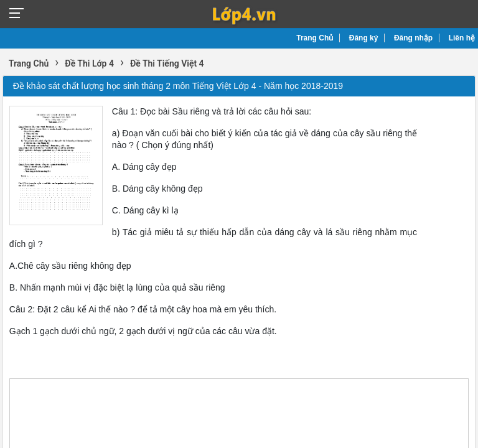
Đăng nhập (413, 38)
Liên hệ (462, 38)
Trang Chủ (315, 38)
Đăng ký (364, 38)
